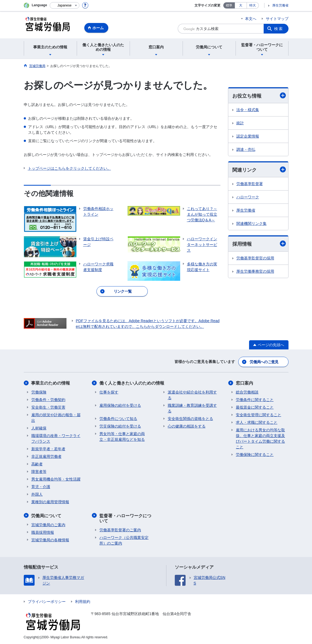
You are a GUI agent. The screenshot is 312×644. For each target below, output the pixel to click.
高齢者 (37, 464)
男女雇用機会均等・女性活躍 (56, 479)
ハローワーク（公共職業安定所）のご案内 (124, 540)
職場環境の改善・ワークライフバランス (56, 438)
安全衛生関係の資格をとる (190, 418)
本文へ (251, 19)
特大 (253, 5)
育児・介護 (41, 486)
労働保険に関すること (255, 454)
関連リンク (259, 170)
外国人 (37, 494)
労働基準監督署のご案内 (120, 530)
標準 (229, 5)
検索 (279, 29)
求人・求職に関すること (257, 422)
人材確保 (39, 428)
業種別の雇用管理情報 (50, 502)
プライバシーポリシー (47, 601)
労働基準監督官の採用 (255, 258)
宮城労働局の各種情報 (50, 539)
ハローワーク (248, 197)
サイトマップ (277, 19)
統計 (240, 123)
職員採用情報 (43, 532)
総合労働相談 (247, 392)
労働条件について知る (118, 418)
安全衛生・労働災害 (48, 407)
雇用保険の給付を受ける (120, 405)
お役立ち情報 (259, 96)
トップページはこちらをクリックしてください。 (69, 168)
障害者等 (39, 471)
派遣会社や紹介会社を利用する (192, 395)
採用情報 (259, 244)
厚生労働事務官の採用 (255, 271)
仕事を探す (109, 392)
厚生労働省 (280, 5)
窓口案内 (244, 383)
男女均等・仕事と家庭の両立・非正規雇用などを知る (122, 436)
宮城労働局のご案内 (48, 524)
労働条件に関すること (255, 399)
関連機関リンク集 (251, 223)
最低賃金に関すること (255, 407)
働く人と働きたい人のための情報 (132, 383)
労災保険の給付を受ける (120, 426)
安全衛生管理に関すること (259, 415)
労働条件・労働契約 (48, 399)
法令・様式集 (248, 110)
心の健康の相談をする (187, 426)
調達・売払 (246, 149)
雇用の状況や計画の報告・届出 (56, 417)
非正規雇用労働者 (46, 456)
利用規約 (83, 601)
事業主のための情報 (51, 383)
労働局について (46, 515)
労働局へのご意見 (264, 362)
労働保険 (39, 392)
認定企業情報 (248, 136)
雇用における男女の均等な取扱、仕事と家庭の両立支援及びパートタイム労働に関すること (260, 438)
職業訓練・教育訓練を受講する (192, 408)
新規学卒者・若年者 (48, 449)
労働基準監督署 (250, 184)
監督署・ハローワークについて (125, 518)
